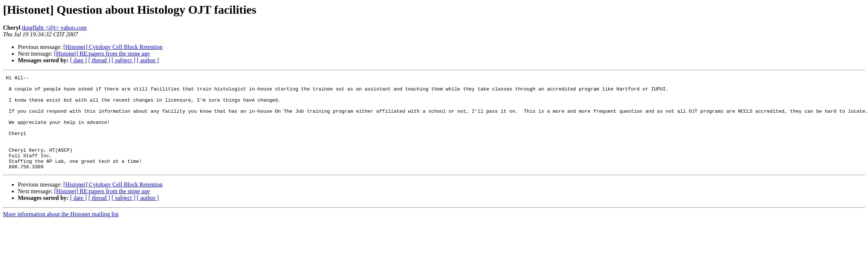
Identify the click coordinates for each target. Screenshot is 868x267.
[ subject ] (124, 60)
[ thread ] (99, 60)
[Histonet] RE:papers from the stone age (102, 54)
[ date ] (78, 60)
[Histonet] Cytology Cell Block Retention (113, 47)
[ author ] (148, 60)
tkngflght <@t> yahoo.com (54, 28)
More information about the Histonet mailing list (61, 233)
